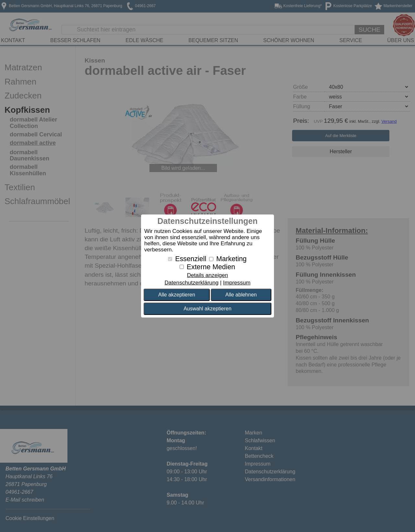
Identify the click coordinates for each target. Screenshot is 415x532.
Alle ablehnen (241, 295)
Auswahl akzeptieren (207, 309)
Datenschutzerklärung (191, 283)
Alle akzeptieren (177, 295)
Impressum (237, 283)
